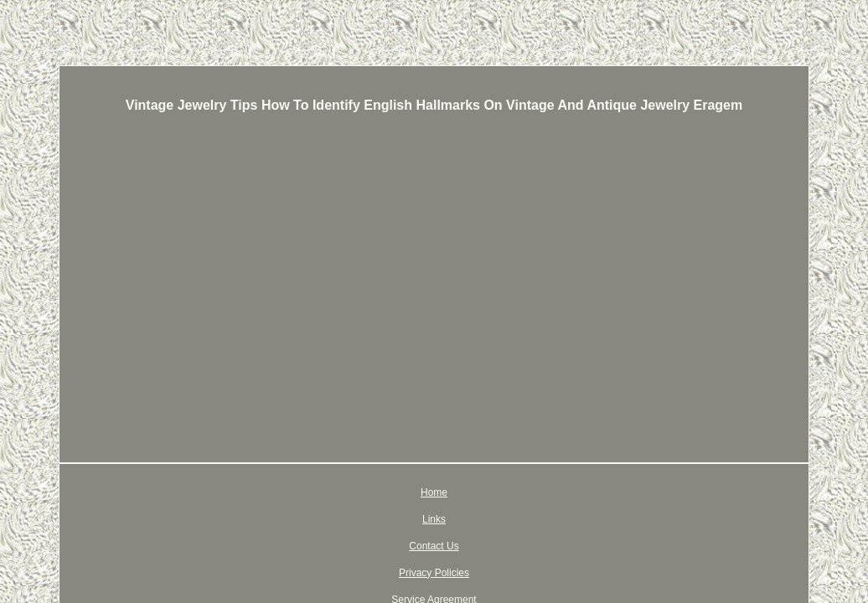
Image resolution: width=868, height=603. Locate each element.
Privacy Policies (452, 492)
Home (270, 492)
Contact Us (372, 492)
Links (315, 492)
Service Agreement (549, 492)
